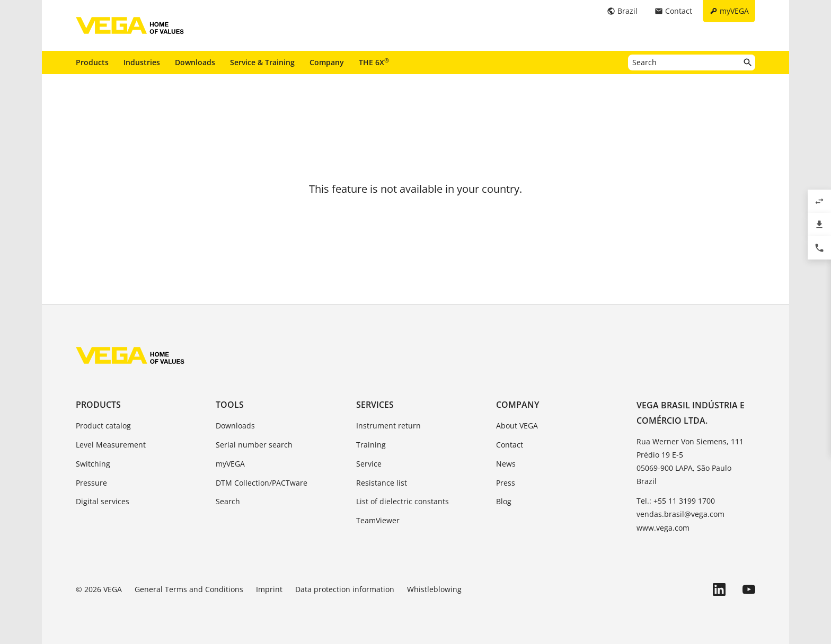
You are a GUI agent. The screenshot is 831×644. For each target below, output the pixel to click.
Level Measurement (111, 445)
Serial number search (254, 445)
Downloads (195, 62)
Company (327, 62)
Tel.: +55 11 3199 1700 (676, 501)
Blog (504, 501)
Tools (230, 405)
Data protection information (345, 589)
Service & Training (262, 62)
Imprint (269, 589)
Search (228, 501)
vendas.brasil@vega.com (680, 514)
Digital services (103, 501)
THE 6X (374, 62)
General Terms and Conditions (189, 589)
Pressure (91, 483)
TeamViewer (378, 520)
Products (92, 62)
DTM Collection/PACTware (262, 483)
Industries (142, 62)
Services (375, 405)
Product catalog (103, 426)
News (506, 464)
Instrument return (388, 426)
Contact (510, 445)
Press (506, 483)
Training (371, 445)
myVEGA (230, 464)
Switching (93, 464)
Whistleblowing (434, 589)
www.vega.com (663, 528)
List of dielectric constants (403, 501)
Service (369, 464)
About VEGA (517, 426)
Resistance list (382, 483)
